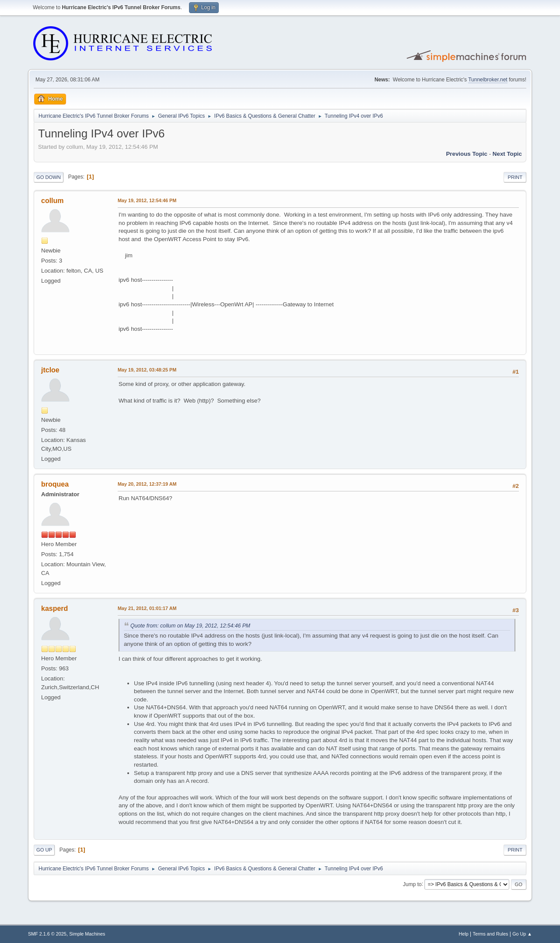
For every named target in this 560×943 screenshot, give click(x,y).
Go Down (49, 177)
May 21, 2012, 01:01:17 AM (147, 608)
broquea (55, 484)
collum (52, 201)
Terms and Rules (491, 934)
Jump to (412, 884)
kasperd (54, 608)
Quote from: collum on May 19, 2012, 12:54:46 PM (190, 626)
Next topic (507, 154)
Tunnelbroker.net (488, 80)
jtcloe (50, 370)
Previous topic (467, 154)
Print (515, 177)
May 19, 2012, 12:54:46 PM (147, 200)
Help (464, 934)
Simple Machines (87, 934)
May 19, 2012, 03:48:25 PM (147, 370)
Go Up (44, 850)
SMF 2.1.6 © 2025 (47, 934)
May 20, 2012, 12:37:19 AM (147, 484)
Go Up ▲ (522, 934)
